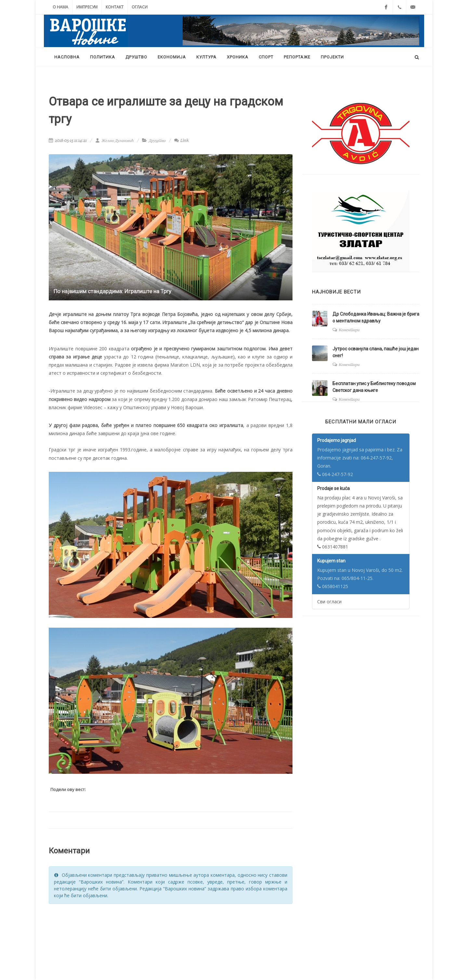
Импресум (87, 7)
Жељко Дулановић (114, 140)
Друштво (157, 140)
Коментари (349, 330)
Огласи (140, 7)
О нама (60, 7)
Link (182, 140)
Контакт (115, 7)
